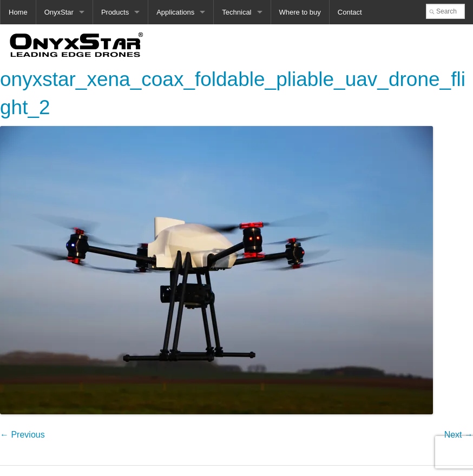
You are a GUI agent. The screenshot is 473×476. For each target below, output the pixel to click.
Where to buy (300, 12)
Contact (350, 12)
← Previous (22, 435)
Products (115, 12)
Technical (236, 12)
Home (18, 12)
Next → (459, 435)
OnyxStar (59, 12)
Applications (175, 12)
